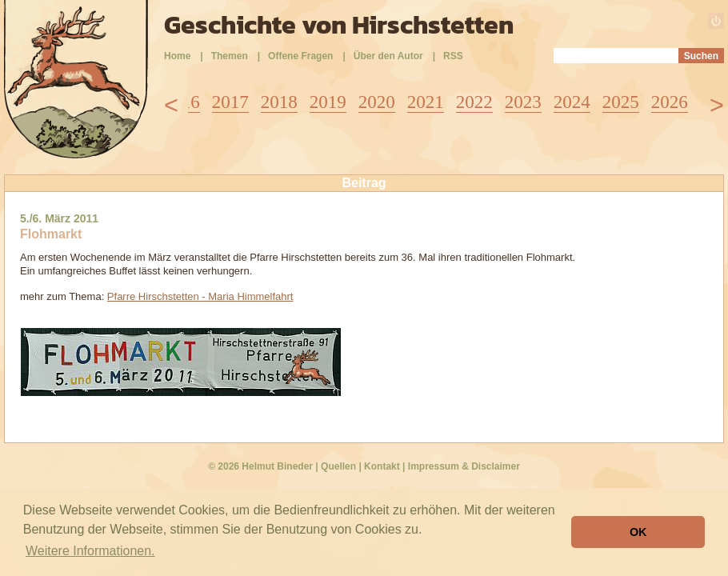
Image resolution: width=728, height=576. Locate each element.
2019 (328, 102)
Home (177, 56)
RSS (453, 56)
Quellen (338, 466)
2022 (474, 102)
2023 (523, 102)
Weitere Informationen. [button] (90, 551)
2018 (279, 102)
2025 (621, 102)
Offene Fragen (300, 56)
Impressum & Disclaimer (464, 466)
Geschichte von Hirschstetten (339, 25)
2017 (230, 102)
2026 (670, 102)
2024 (572, 102)
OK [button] (638, 532)
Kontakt (382, 466)
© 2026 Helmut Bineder (260, 466)
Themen (230, 56)
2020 (377, 102)
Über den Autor (388, 56)
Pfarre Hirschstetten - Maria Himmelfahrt (200, 296)
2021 (426, 102)
